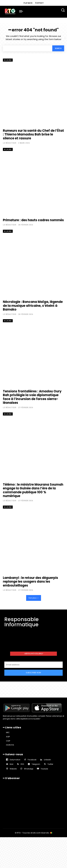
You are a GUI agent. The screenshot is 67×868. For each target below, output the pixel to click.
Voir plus (34, 598)
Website (13, 769)
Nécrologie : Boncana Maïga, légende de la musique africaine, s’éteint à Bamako (33, 306)
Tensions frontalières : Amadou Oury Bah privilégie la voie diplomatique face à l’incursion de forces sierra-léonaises (32, 397)
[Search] (58, 48)
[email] (33, 665)
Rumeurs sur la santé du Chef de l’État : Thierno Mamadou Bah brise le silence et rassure (33, 134)
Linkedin (47, 760)
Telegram (36, 764)
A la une (8, 60)
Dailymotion (15, 760)
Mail (11, 764)
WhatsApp (29, 769)
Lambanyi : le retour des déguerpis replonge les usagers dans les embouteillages (30, 582)
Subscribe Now (33, 673)
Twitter (50, 764)
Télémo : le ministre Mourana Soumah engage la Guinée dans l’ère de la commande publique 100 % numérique (33, 490)
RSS (22, 764)
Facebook (32, 760)
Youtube (44, 769)
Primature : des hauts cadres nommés (33, 220)
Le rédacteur (9, 143)
